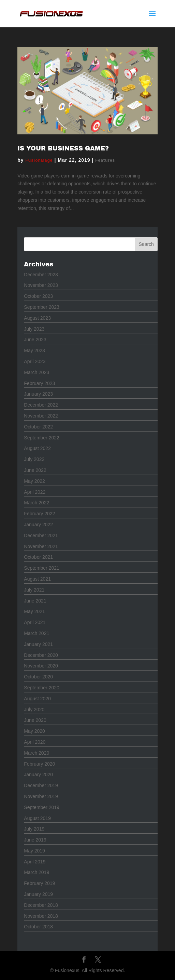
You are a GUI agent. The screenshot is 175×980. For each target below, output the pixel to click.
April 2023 (35, 361)
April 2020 (35, 742)
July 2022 (34, 459)
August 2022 (37, 448)
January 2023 (38, 394)
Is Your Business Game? (63, 148)
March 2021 (37, 633)
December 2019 (41, 785)
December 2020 (41, 655)
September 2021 (42, 568)
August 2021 (37, 579)
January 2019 (38, 894)
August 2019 (37, 818)
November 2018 (41, 916)
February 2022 (39, 514)
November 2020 (41, 666)
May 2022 (34, 481)
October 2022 (38, 427)
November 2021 (41, 546)
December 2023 (41, 275)
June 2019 (35, 840)
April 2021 (35, 622)
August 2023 (37, 318)
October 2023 (38, 296)
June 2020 (35, 720)
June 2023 (35, 340)
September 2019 (42, 807)
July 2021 (34, 590)
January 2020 (38, 774)
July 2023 (34, 329)
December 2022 (41, 405)
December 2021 (41, 535)
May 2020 (34, 731)
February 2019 (39, 883)
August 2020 (37, 699)
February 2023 (39, 383)
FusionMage (39, 160)
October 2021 (38, 557)
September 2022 (42, 438)
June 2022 (35, 470)
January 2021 (38, 644)
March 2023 (37, 372)
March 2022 (37, 503)
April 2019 (35, 862)
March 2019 (37, 872)
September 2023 (42, 307)
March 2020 (37, 753)
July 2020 (34, 710)
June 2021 (35, 601)
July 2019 (34, 829)
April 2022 (35, 492)
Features (105, 160)
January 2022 (38, 525)
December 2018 (41, 905)
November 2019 (41, 796)
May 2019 (34, 851)
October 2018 (38, 927)
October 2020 (38, 677)
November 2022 (41, 416)
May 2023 (34, 350)
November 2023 (41, 285)
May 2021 (34, 611)
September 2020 (42, 688)
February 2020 (39, 764)
